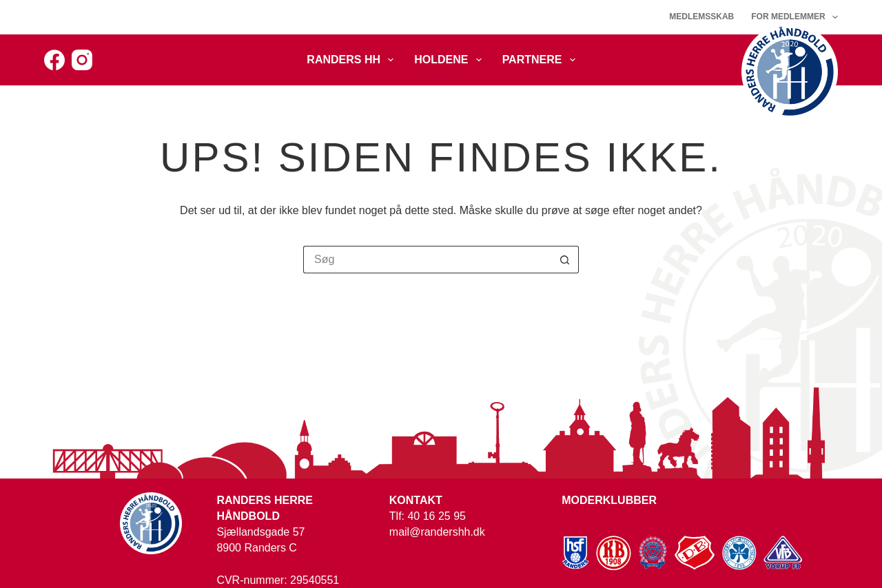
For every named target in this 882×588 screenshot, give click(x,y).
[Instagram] (82, 60)
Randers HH (353, 60)
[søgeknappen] (565, 260)
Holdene (450, 60)
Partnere (542, 60)
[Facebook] (54, 60)
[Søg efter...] (427, 260)
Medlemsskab (701, 17)
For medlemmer (794, 17)
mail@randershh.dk (437, 532)
